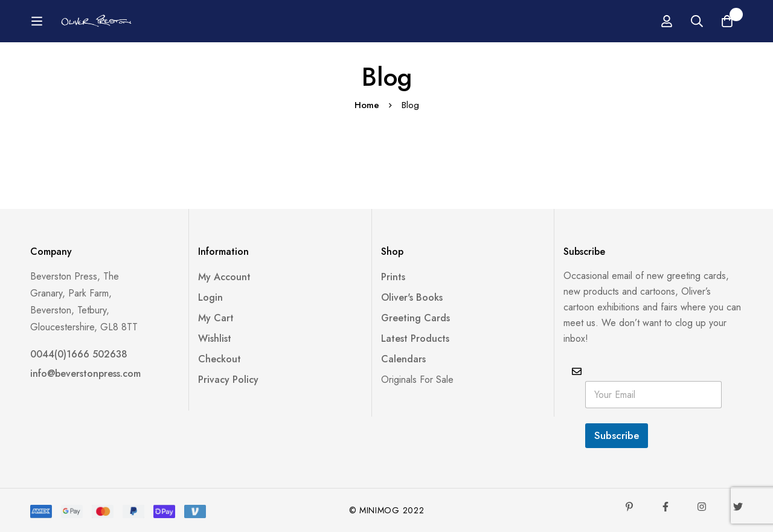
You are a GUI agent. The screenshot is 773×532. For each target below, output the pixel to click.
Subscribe (617, 435)
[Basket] (727, 21)
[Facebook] (666, 507)
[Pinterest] (629, 507)
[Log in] (667, 21)
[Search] (697, 21)
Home (367, 105)
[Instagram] (702, 507)
